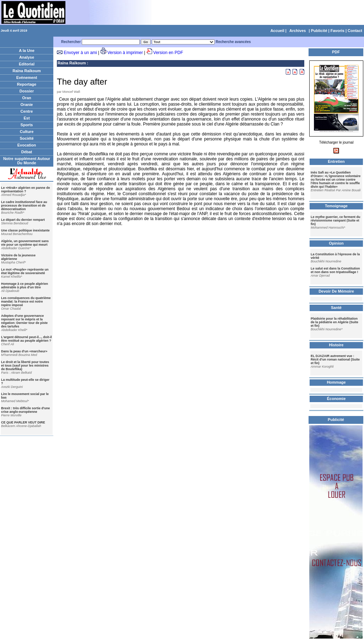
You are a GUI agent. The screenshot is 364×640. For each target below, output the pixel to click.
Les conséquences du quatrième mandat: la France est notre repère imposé (26, 302)
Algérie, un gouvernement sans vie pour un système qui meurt (25, 243)
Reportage (27, 84)
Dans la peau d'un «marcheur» (24, 351)
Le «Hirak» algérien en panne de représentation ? (26, 190)
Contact (355, 31)
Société (26, 138)
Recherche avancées (233, 42)
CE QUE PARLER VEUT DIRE (23, 422)
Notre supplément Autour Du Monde (27, 161)
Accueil (277, 31)
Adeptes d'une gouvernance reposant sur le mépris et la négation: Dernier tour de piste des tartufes (24, 321)
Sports (27, 125)
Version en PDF (168, 53)
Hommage (336, 382)
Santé (336, 308)
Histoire (336, 345)
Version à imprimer (125, 53)
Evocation (27, 145)
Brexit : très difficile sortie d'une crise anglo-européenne (25, 410)
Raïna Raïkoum (26, 71)
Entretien (336, 161)
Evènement (27, 78)
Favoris (338, 31)
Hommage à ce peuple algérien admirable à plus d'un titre (25, 286)
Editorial (27, 64)
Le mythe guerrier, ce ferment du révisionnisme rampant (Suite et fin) (336, 220)
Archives (298, 31)
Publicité (319, 31)
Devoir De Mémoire (336, 291)
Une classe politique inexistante (25, 230)
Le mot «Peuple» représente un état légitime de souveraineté (25, 271)
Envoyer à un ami (80, 53)
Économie (336, 399)
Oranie (27, 105)
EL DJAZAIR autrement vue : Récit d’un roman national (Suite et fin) (335, 359)
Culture (27, 132)
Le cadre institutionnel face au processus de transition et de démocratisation (24, 206)
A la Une (27, 50)
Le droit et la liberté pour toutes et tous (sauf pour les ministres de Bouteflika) (25, 366)
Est (26, 118)
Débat (27, 152)
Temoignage (336, 206)
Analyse (27, 57)
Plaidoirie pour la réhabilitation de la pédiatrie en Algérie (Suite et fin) (334, 322)
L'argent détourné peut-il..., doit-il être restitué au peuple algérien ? (26, 339)
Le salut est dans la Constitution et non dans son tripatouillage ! (335, 270)
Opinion (336, 243)
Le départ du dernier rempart (23, 220)
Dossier (27, 91)
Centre (27, 111)
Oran (27, 98)
